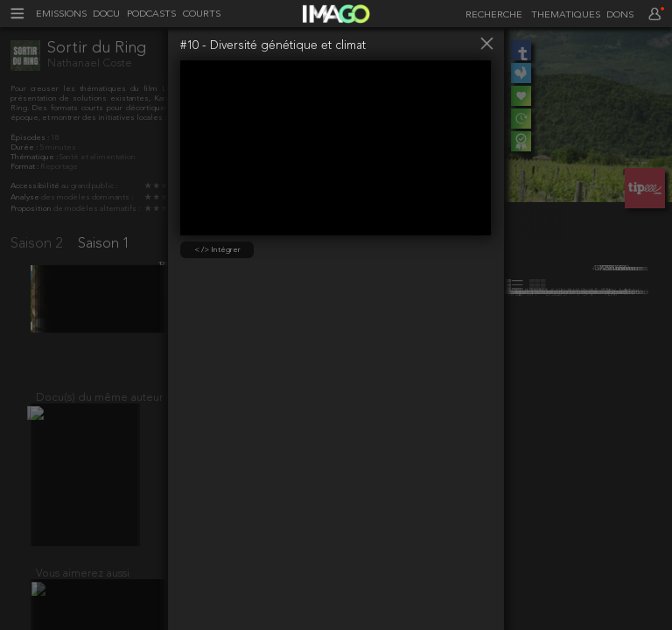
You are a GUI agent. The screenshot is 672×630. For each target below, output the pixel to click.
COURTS (202, 14)
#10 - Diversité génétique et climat (273, 46)
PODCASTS (151, 14)
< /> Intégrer (217, 250)
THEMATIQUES (566, 15)
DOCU (106, 14)
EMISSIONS (61, 14)
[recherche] (491, 16)
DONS (620, 15)
